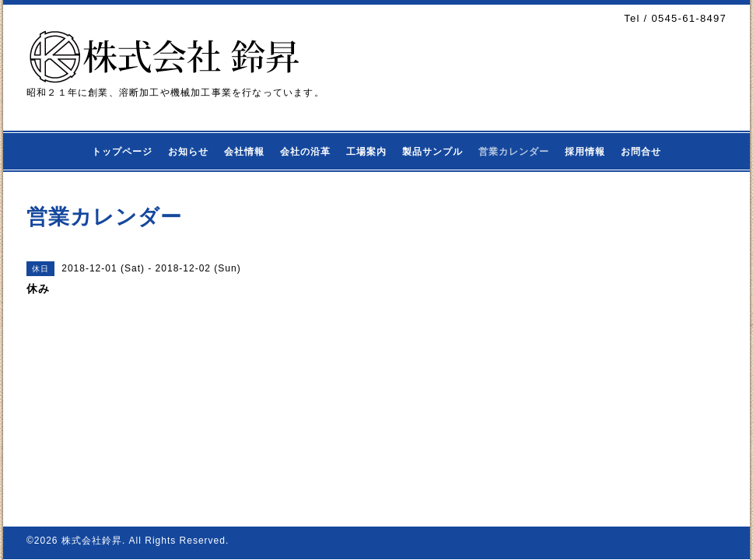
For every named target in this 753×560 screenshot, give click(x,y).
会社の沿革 (305, 152)
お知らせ (188, 152)
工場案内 (366, 152)
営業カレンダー (514, 152)
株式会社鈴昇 (92, 541)
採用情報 (585, 152)
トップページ (122, 152)
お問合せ (641, 152)
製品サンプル (433, 152)
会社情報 (244, 152)
